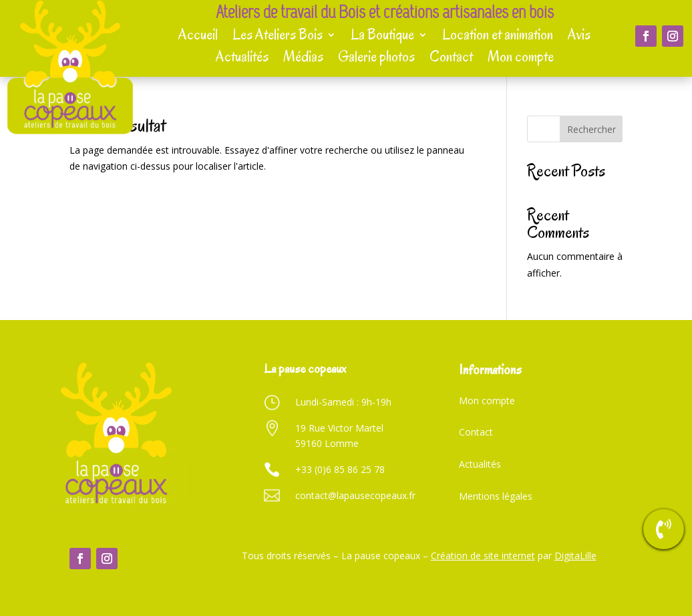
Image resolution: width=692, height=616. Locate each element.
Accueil (198, 35)
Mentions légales (496, 496)
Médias (303, 57)
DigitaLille (575, 556)
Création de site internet (483, 556)
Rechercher (591, 129)
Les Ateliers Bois (278, 35)
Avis (579, 35)
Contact (451, 57)
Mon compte (521, 57)
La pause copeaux (305, 369)
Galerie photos (376, 57)
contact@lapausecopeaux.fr (355, 495)
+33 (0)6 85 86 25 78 (340, 469)
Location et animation (498, 35)
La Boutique (382, 35)
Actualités (242, 57)
